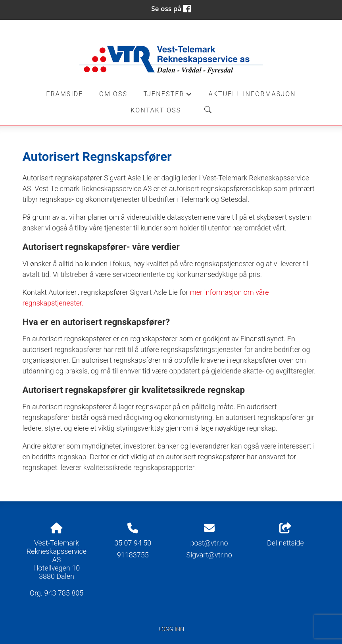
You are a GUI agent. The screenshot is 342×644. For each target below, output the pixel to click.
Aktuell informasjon (252, 94)
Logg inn (171, 629)
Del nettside (285, 535)
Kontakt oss (156, 110)
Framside (64, 94)
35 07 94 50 (133, 543)
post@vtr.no (209, 543)
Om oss (113, 94)
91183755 (133, 555)
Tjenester (168, 96)
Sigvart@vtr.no (209, 555)
